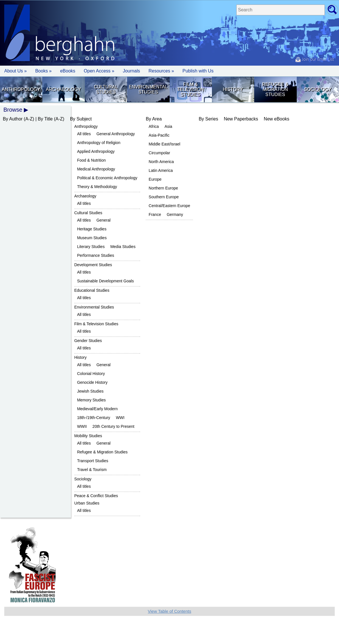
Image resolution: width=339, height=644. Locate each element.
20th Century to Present (113, 426)
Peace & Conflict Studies (96, 496)
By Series (208, 119)
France (155, 214)
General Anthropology (116, 134)
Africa (154, 126)
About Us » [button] (15, 71)
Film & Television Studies (190, 89)
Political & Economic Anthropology (107, 178)
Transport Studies (93, 461)
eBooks (68, 71)
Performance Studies (96, 255)
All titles (84, 134)
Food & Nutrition (91, 160)
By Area (154, 119)
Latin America (161, 170)
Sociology (318, 89)
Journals (131, 71)
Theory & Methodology (97, 187)
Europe (155, 179)
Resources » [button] (161, 71)
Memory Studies (91, 400)
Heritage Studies (92, 229)
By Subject (81, 119)
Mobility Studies (88, 436)
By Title (45, 119)
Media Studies (123, 247)
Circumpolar (159, 153)
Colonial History (91, 374)
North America (161, 162)
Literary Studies (91, 247)
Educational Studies (92, 290)
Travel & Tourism (92, 470)
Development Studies (93, 265)
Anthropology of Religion (99, 143)
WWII (82, 426)
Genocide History (92, 382)
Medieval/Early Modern (97, 409)
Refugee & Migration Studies (275, 89)
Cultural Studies (106, 89)
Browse (13, 110)
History (233, 89)
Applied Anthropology (96, 151)
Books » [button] (43, 71)
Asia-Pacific (159, 135)
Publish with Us (198, 71)
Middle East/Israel (164, 144)
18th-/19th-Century (94, 418)
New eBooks (277, 119)
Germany (175, 214)
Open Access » (99, 71)
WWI (120, 418)
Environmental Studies (148, 89)
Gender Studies (88, 341)
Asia (168, 126)
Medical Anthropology (96, 169)
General (104, 220)
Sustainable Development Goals (106, 281)
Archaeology (64, 89)
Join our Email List (315, 60)
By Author (13, 119)
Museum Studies (92, 238)
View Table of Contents (169, 611)
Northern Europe (163, 188)
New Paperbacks (241, 119)
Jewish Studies (90, 391)
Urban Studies (87, 503)
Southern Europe (164, 197)
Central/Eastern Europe (169, 206)
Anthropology (21, 89)
